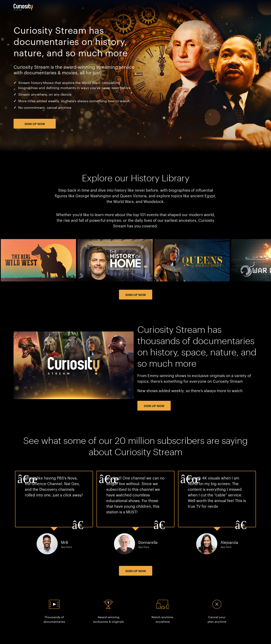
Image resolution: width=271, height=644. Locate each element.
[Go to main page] (23, 7)
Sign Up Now (35, 124)
